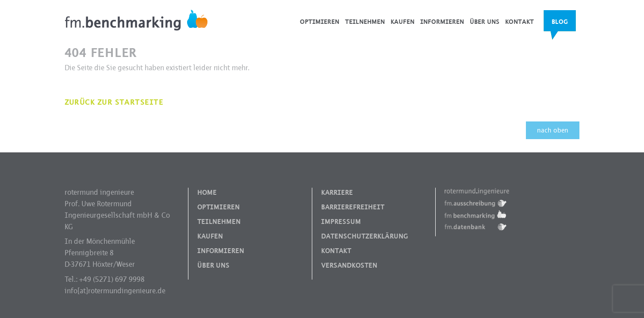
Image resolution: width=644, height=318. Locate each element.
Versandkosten (349, 265)
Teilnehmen (365, 22)
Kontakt (519, 22)
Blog (560, 22)
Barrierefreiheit (353, 207)
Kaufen (402, 22)
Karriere (337, 193)
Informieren (442, 22)
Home (207, 193)
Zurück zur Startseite (114, 102)
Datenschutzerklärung (365, 236)
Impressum (341, 222)
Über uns (485, 22)
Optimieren (320, 22)
